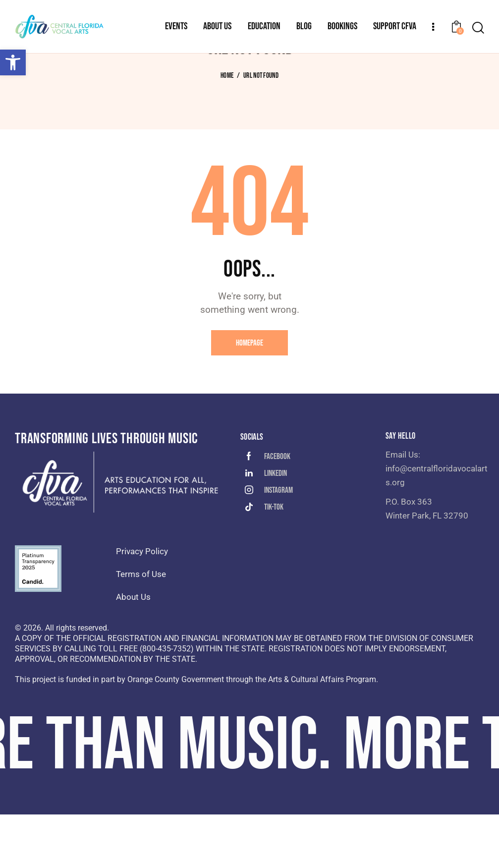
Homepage (249, 397)
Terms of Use (141, 628)
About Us (133, 650)
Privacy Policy (142, 605)
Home (227, 129)
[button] (13, 62)
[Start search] (478, 28)
